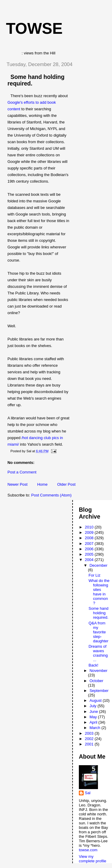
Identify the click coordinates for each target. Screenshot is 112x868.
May (94, 717)
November (99, 671)
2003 (90, 733)
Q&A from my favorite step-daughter (98, 632)
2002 (90, 739)
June (94, 712)
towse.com (88, 850)
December (99, 565)
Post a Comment (22, 472)
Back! (93, 665)
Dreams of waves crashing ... (98, 653)
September (99, 691)
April (94, 722)
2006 (90, 549)
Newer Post (17, 484)
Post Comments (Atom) (52, 495)
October (96, 681)
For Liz (94, 575)
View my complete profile (93, 859)
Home (42, 484)
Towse (34, 28)
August (96, 700)
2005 (90, 554)
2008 (90, 538)
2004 (90, 560)
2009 (90, 532)
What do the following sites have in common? (99, 592)
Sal (88, 793)
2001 (90, 744)
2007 (90, 544)
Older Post (66, 484)
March (96, 728)
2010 (90, 527)
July (94, 706)
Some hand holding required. (98, 613)
